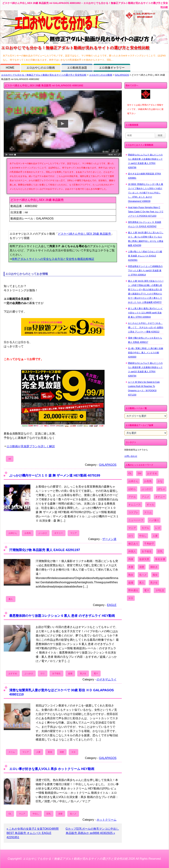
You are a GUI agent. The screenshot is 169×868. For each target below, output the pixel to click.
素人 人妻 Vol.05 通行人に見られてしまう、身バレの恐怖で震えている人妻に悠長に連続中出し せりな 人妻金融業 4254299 (146, 239)
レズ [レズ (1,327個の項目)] (158, 528)
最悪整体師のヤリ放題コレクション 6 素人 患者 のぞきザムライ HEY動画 (62, 616)
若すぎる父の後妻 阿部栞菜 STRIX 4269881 (145, 176)
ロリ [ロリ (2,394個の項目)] (131, 536)
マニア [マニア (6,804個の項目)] (132, 528)
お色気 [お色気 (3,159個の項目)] (148, 481)
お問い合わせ (131, 456)
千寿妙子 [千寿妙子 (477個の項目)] (149, 544)
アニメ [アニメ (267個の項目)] (145, 497)
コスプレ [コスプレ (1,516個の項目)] (133, 512)
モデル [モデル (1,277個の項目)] (145, 528)
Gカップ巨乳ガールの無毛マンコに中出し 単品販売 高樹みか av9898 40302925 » (92, 831)
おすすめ (13, 674)
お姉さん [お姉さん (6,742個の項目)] (133, 481)
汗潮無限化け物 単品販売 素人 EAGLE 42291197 (45, 550)
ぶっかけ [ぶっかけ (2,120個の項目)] (147, 489)
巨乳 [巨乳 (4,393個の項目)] (160, 551)
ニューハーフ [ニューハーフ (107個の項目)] (136, 520)
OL (10, 814)
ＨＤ (73, 752)
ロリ (43, 674)
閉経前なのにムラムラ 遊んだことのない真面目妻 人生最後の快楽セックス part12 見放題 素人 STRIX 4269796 (145, 161)
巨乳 (49, 814)
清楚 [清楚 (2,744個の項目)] (142, 567)
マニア (73, 533)
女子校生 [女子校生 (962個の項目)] (147, 551)
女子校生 (56, 674)
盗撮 (70, 674)
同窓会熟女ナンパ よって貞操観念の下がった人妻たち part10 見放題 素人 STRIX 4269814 (145, 271)
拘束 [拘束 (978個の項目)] (131, 559)
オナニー (59, 533)
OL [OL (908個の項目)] (130, 473)
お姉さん (13, 533)
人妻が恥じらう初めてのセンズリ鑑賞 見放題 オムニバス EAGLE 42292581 (145, 256)
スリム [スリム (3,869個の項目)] (148, 512)
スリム (12, 752)
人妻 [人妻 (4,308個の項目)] (155, 536)
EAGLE (112, 605)
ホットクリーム (107, 820)
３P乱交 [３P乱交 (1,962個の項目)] (160, 590)
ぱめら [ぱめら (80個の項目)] (132, 489)
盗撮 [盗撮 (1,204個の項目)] (131, 583)
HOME (10, 68)
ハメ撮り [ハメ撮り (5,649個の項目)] (154, 520)
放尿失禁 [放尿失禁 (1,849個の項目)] (144, 559)
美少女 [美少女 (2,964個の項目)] (154, 583)
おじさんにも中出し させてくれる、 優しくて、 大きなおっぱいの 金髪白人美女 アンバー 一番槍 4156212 (146, 327)
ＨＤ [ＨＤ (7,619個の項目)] (131, 598)
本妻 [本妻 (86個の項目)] (131, 567)
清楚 (62, 752)
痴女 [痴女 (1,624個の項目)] (155, 575)
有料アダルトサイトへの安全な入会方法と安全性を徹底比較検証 (53, 259)
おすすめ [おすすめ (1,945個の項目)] (152, 473)
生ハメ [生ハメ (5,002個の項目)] (143, 575)
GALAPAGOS (122, 75)
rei (10, 459)
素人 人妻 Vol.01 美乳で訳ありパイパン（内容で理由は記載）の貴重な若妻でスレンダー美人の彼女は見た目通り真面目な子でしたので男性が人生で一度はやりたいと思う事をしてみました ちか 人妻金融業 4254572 (146, 292)
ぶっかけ (43, 533)
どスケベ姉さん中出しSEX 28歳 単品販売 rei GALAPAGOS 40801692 (44, 85)
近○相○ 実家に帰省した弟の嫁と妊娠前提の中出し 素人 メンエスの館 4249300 (146, 353)
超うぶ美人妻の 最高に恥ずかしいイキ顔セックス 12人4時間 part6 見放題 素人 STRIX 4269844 (145, 313)
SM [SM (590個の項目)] (139, 473)
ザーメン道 (109, 539)
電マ (96, 674)
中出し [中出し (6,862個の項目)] (143, 536)
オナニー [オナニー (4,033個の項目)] (160, 497)
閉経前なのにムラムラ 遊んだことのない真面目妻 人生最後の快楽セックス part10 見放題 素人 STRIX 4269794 (145, 369)
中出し (36, 814)
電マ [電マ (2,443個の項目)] (147, 590)
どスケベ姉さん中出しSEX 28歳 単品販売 (84, 234)
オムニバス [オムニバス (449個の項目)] (135, 505)
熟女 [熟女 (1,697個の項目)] (131, 575)
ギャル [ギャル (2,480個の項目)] (150, 505)
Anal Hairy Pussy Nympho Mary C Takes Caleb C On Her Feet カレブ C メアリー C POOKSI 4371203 (146, 212)
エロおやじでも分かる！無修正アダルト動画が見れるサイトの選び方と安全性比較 (44, 75)
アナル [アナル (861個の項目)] (132, 497)
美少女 (83, 674)
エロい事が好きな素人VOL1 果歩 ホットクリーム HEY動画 (52, 769)
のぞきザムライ (107, 679)
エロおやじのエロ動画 (41, 68)
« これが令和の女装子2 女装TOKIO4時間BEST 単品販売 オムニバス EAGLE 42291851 (33, 833)
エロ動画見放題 (77, 68)
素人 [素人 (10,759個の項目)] (142, 583)
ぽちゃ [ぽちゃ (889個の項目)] (161, 489)
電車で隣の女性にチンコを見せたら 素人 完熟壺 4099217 (145, 340)
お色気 (28, 533)
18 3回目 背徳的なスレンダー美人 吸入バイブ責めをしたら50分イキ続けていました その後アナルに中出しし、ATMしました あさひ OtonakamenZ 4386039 (146, 193)
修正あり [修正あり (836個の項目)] (133, 544)
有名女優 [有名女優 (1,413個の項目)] (160, 559)
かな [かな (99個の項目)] (160, 481)
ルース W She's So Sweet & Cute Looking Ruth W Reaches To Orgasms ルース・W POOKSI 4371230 (144, 388)
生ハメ (73, 814)
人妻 (38, 752)
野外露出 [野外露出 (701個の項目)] (133, 590)
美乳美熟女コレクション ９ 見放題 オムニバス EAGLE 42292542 (145, 224)
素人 (11, 599)
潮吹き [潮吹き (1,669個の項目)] (154, 567)
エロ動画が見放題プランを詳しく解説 (31, 446)
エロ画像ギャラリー (112, 68)
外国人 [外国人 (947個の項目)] (132, 551)
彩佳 (50, 752)
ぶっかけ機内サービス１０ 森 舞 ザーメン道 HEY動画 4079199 (55, 475)
